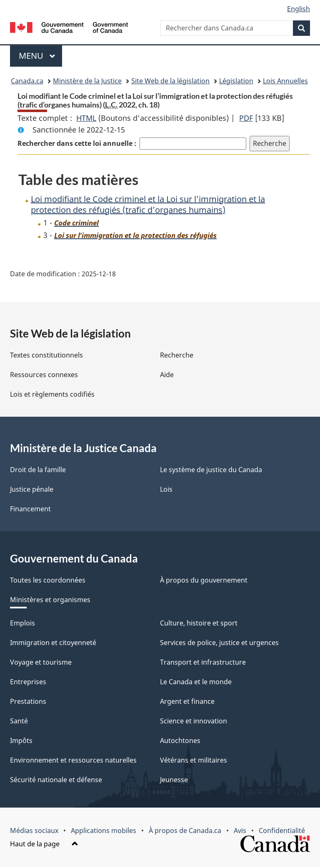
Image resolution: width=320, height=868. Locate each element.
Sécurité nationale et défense (56, 780)
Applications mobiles (104, 830)
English (299, 9)
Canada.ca (27, 81)
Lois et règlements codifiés (52, 394)
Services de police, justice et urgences (219, 643)
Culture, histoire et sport (199, 623)
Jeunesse (174, 780)
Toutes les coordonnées (48, 580)
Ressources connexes (44, 375)
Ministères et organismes (50, 600)
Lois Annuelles (285, 81)
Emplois (22, 623)
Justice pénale (32, 489)
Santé (19, 721)
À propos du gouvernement (204, 580)
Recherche (177, 355)
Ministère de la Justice (87, 81)
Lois (166, 489)
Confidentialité (282, 830)
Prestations (28, 701)
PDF (246, 118)
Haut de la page (44, 844)
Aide (167, 375)
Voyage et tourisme (41, 662)
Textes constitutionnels (46, 355)
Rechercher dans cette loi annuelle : (77, 143)
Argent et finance (187, 701)
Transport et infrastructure (203, 662)
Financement (30, 509)
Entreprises (28, 682)
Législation (236, 81)
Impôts (21, 740)
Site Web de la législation (170, 81)
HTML (86, 118)
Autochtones (180, 740)
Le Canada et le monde (196, 682)
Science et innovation (194, 721)
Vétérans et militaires (194, 760)
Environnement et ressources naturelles (73, 760)
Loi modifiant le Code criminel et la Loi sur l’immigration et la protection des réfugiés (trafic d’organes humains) (148, 204)
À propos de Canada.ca (185, 830)
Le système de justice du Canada (211, 470)
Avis (240, 830)
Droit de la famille (38, 470)
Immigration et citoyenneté (53, 643)
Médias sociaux (34, 830)
